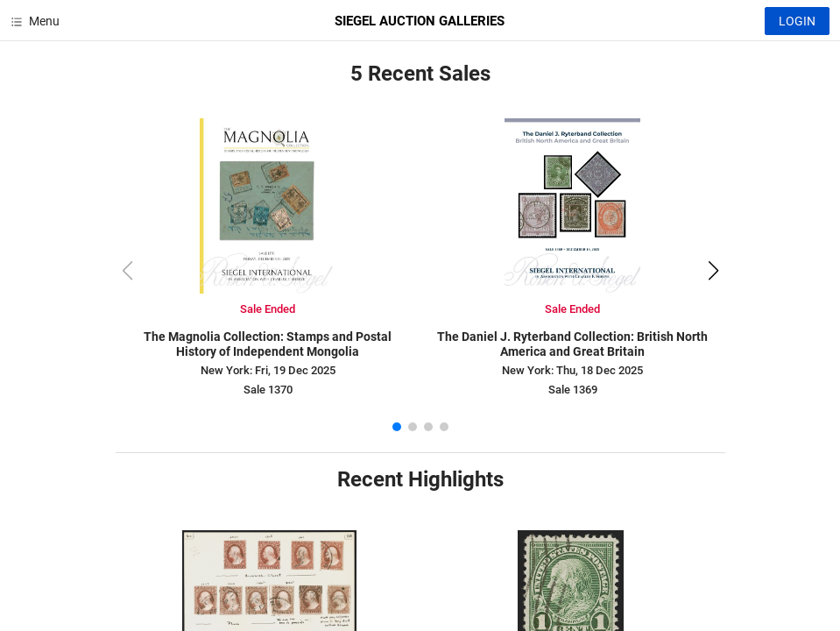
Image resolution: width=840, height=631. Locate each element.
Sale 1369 (573, 390)
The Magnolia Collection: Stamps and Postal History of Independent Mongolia (268, 344)
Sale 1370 (268, 390)
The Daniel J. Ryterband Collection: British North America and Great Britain (572, 344)
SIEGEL (420, 21)
